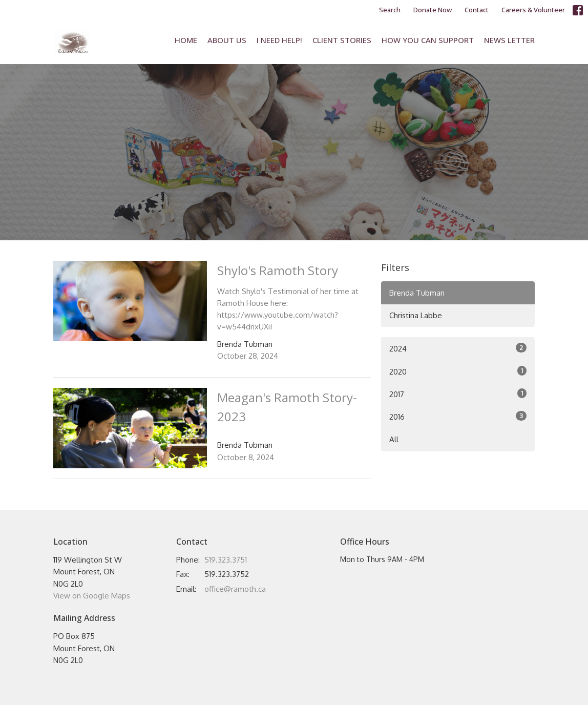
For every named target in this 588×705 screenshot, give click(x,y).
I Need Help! (279, 40)
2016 (458, 416)
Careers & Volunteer (533, 10)
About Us (227, 40)
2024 (458, 348)
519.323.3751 (226, 560)
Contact (477, 10)
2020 (458, 371)
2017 (458, 394)
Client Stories (342, 40)
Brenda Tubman (417, 293)
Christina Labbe (416, 315)
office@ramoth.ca (235, 589)
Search (390, 10)
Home (186, 40)
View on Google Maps (92, 596)
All (394, 439)
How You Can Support (428, 40)
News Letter (509, 40)
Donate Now (433, 10)
